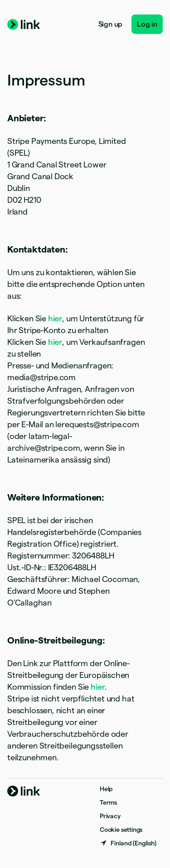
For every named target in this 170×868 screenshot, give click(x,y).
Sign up (111, 24)
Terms (108, 802)
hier (55, 318)
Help (106, 789)
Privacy (110, 816)
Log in (147, 24)
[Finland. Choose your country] (128, 843)
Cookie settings (121, 830)
